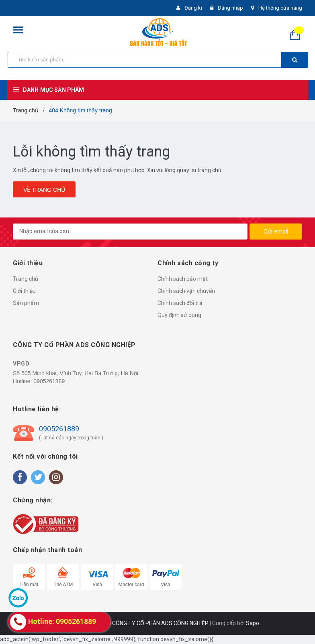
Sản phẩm (26, 303)
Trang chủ (26, 279)
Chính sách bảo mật (183, 279)
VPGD (21, 364)
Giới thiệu (24, 291)
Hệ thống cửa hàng (280, 8)
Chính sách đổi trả (180, 303)
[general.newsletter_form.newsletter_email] (130, 232)
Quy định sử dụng (179, 315)
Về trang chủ (44, 190)
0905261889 (49, 381)
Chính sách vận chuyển (186, 291)
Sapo (253, 623)
